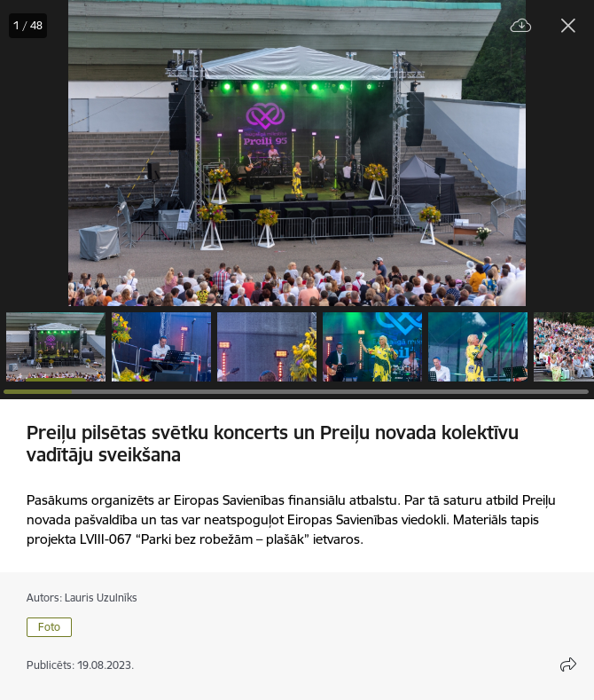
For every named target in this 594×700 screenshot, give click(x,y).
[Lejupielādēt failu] (521, 26)
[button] (56, 347)
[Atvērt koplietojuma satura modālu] (568, 665)
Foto (49, 627)
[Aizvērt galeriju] (568, 26)
